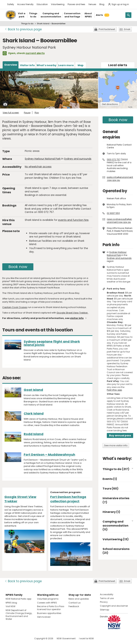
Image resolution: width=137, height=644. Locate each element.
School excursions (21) (116, 551)
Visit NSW (11, 606)
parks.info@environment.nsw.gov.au (120, 179)
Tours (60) (110, 489)
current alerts (35, 53)
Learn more (66, 65)
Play (37, 113)
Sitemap (105, 610)
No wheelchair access (38, 167)
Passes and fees (76, 4)
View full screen (11, 113)
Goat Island (33, 390)
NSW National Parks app (18, 599)
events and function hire (73, 220)
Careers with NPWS (47, 603)
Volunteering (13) (116, 539)
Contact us (75, 603)
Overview (11, 65)
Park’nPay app (114, 390)
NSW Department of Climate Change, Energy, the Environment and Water (19, 615)
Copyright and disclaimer (114, 606)
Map (81, 65)
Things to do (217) (116, 469)
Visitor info (27, 65)
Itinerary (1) (111, 512)
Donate (104, 617)
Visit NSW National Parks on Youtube (24, 638)
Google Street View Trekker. (72, 313)
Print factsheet (107, 29)
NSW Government (66, 638)
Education (42, 4)
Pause (27, 113)
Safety (11, 4)
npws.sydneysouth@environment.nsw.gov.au (119, 221)
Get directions (110, 104)
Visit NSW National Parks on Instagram (16, 638)
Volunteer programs (48, 599)
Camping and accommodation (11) (115, 526)
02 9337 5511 (113, 213)
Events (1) (110, 479)
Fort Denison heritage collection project (68, 499)
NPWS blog (11, 603)
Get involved (44, 617)
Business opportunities (49, 613)
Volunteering (58, 4)
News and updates (79, 599)
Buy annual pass (120, 435)
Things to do (27, 24)
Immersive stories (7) (116, 500)
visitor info (77, 318)
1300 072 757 (114, 159)
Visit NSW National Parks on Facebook (9, 638)
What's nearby (46, 65)
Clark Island (34, 413)
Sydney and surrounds (78, 159)
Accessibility (107, 594)
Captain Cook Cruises (15, 307)
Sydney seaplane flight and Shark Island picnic (52, 343)
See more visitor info (116, 445)
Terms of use (107, 598)
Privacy (104, 602)
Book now (18, 267)
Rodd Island (34, 434)
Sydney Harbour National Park (43, 159)
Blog (102, 4)
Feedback (74, 606)
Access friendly (25, 4)
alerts (118, 65)
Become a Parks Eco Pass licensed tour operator (51, 608)
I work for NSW (86, 638)
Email (127, 29)
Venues (92, 4)
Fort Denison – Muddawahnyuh (49, 455)
